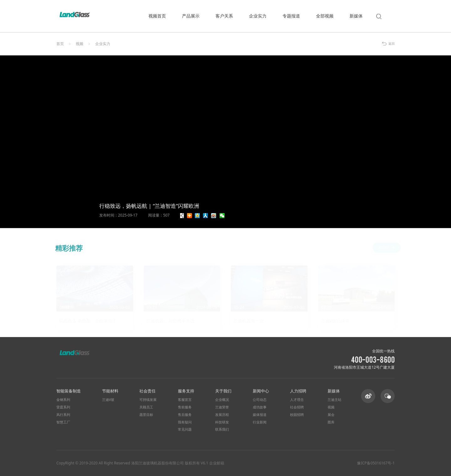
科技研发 (222, 422)
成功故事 (260, 407)
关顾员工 (146, 407)
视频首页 (157, 16)
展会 (331, 415)
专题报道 (291, 16)
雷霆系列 (63, 407)
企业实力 (258, 16)
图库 (331, 422)
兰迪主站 (334, 400)
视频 (80, 44)
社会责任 (148, 391)
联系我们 (222, 429)
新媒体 (356, 16)
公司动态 (260, 400)
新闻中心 (261, 391)
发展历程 (222, 415)
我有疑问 (185, 422)
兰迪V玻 (108, 400)
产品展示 (191, 16)
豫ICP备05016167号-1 (376, 463)
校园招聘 (297, 415)
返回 (391, 44)
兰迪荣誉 (222, 407)
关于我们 (223, 391)
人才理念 (297, 400)
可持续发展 (148, 400)
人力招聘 (298, 391)
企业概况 (222, 400)
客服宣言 (185, 400)
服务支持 (186, 391)
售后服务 (185, 415)
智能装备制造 (69, 391)
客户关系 (224, 16)
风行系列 (63, 415)
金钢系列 (63, 400)
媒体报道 (260, 415)
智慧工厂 (63, 422)
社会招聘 (297, 407)
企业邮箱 (217, 463)
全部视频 (325, 16)
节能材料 (110, 391)
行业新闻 (260, 422)
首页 (60, 44)
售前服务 (185, 407)
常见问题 (185, 429)
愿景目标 (146, 415)
